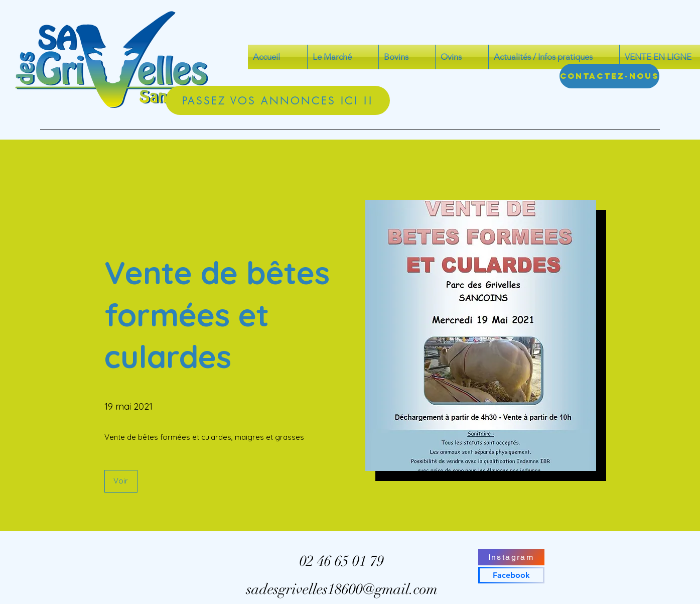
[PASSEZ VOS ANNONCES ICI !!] (278, 100)
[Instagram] (511, 557)
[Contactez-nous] (609, 76)
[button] (121, 481)
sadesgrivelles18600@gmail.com (342, 589)
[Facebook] (511, 575)
